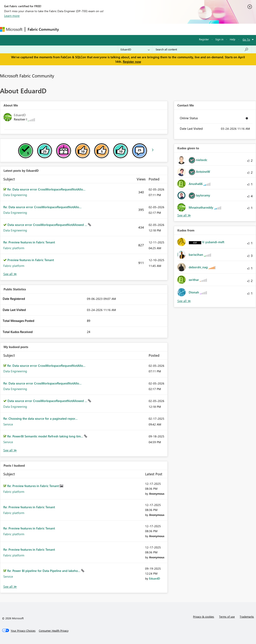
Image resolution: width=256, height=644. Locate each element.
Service (8, 424)
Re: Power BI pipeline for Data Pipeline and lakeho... (44, 571)
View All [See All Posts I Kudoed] (10, 587)
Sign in (219, 39)
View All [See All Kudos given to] (184, 215)
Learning (156, 29)
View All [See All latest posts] (10, 274)
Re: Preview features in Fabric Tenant (29, 242)
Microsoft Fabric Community (27, 76)
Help (233, 39)
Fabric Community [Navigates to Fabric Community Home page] (43, 29)
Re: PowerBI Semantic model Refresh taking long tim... (46, 436)
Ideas (103, 29)
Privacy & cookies (204, 617)
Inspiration (86, 29)
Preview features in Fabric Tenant (31, 260)
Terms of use (227, 617)
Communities (122, 29)
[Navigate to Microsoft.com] (11, 29)
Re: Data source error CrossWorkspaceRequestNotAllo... (46, 189)
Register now (132, 62)
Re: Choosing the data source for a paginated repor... (40, 418)
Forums (68, 29)
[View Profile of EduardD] (155, 578)
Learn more (12, 16)
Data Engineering (15, 195)
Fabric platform (14, 248)
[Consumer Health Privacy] (54, 631)
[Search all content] (202, 49)
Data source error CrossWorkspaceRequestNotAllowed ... (48, 225)
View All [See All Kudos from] (184, 301)
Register (204, 39)
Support (174, 29)
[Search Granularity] (135, 49)
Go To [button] (246, 39)
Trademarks (247, 617)
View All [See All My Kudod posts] (10, 450)
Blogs (140, 29)
